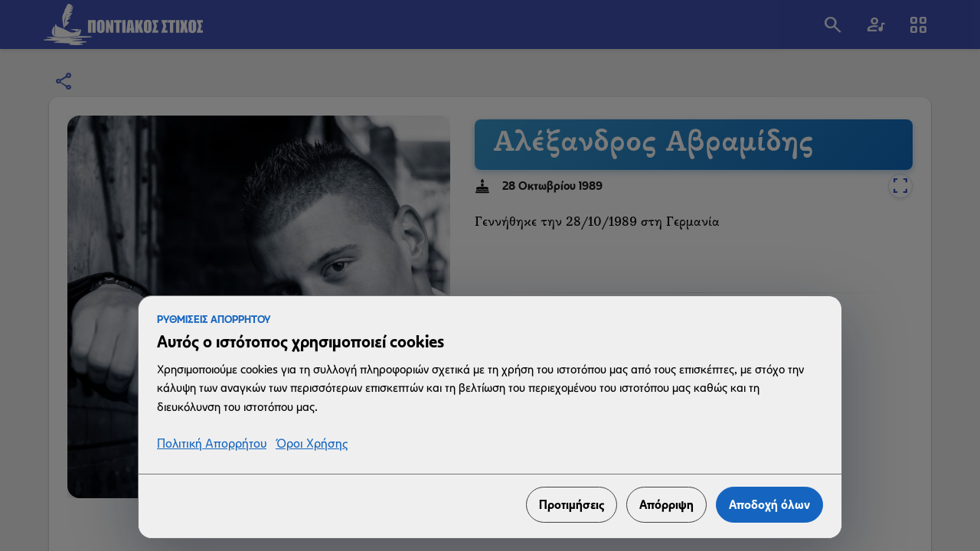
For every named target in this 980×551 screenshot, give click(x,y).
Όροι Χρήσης (312, 444)
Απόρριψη (666, 505)
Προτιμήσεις (572, 505)
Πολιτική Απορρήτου (212, 444)
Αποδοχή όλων (769, 505)
